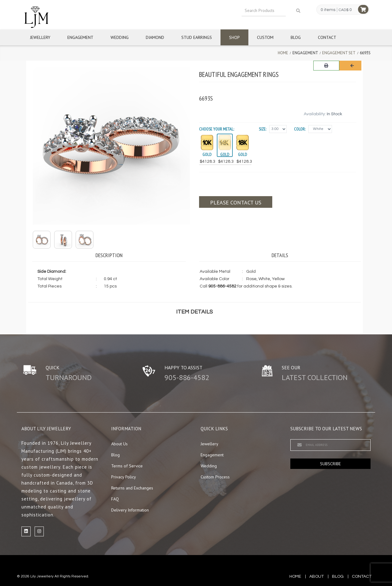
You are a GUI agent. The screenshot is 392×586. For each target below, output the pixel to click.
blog (338, 576)
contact (362, 576)
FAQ (115, 499)
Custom (265, 37)
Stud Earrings (197, 37)
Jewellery (40, 37)
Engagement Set (339, 53)
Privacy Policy (124, 477)
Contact (327, 37)
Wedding (120, 37)
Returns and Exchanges (132, 488)
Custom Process (215, 477)
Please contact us (236, 202)
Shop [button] (234, 37)
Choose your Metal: (217, 129)
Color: (300, 129)
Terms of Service (127, 466)
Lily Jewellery (42, 576)
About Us (119, 444)
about (317, 576)
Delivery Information (130, 510)
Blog (296, 37)
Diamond (155, 37)
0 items (328, 10)
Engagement (80, 37)
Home (283, 53)
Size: (262, 129)
